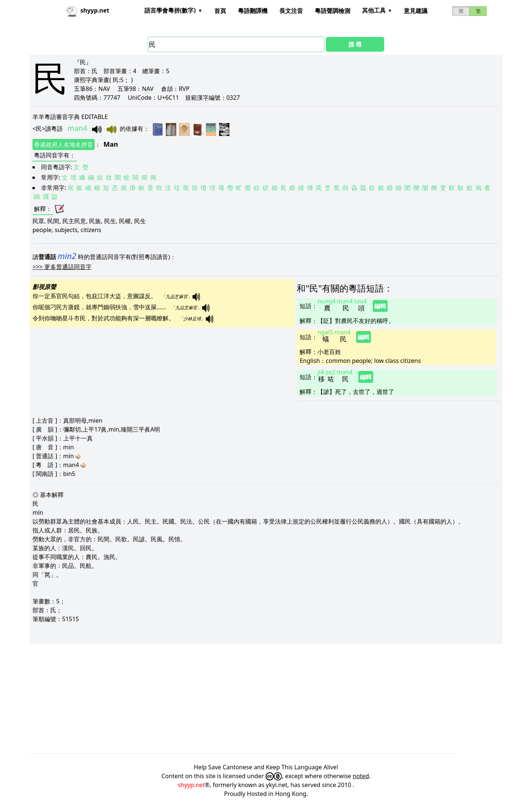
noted (361, 776)
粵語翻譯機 (253, 11)
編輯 (380, 306)
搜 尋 (355, 44)
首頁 (220, 11)
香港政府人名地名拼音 (64, 144)
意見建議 (416, 11)
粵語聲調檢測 (332, 11)
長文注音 (291, 11)
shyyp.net (191, 785)
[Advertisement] (251, 699)
